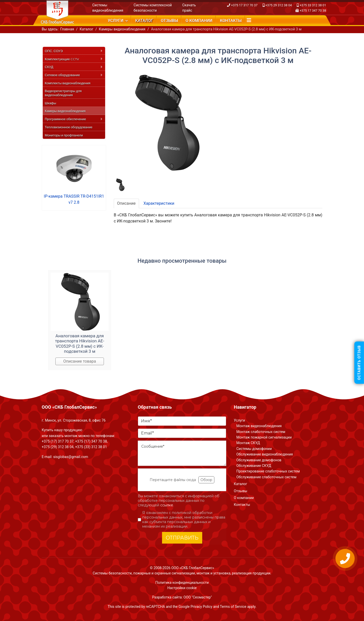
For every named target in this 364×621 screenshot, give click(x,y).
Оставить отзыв (359, 363)
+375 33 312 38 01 (313, 5)
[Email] (182, 433)
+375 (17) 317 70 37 (58, 441)
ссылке (167, 505)
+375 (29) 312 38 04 (58, 447)
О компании (199, 21)
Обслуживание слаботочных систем (266, 477)
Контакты (231, 21)
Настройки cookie (182, 588)
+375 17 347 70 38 (313, 11)
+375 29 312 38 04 (279, 5)
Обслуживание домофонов (259, 460)
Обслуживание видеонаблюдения (265, 454)
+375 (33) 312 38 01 (91, 447)
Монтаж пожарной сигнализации (264, 437)
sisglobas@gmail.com (71, 457)
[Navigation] (249, 20)
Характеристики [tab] (159, 203)
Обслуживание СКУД (254, 466)
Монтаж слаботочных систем (261, 432)
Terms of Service (233, 607)
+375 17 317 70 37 (244, 5)
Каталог (144, 21)
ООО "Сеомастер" (198, 597)
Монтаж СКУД (248, 443)
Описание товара (80, 361)
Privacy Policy (201, 607)
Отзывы (169, 21)
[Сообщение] (182, 453)
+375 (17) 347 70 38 (91, 441)
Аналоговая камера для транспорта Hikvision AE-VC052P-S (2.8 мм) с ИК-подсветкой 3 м (80, 344)
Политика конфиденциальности (182, 583)
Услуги (116, 21)
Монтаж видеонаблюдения (259, 426)
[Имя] (182, 421)
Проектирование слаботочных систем (268, 471)
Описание (126, 203)
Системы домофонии (254, 449)
